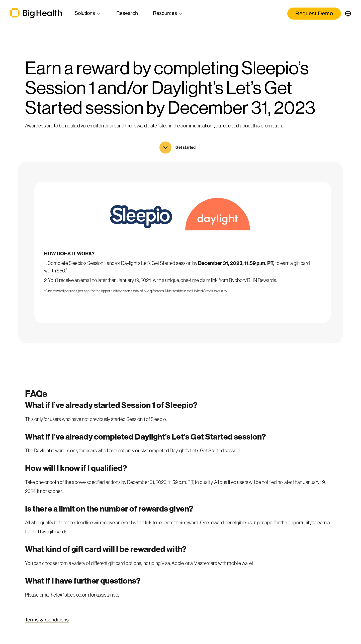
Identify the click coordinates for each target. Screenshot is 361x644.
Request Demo (314, 13)
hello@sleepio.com (70, 595)
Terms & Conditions (47, 620)
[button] (346, 14)
